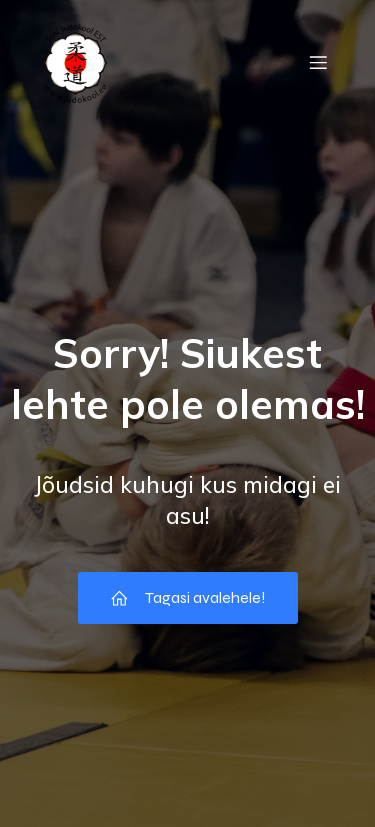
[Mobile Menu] (318, 62)
